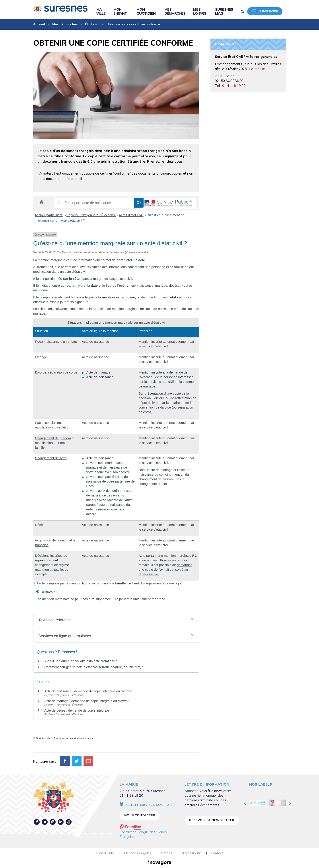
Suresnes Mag (224, 11)
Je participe (265, 11)
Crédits (167, 853)
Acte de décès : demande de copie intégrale (77, 710)
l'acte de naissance (159, 309)
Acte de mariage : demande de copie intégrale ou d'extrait (87, 701)
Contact (217, 853)
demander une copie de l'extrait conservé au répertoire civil (165, 569)
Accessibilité (192, 853)
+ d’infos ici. (257, 69)
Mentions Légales (138, 853)
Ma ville (101, 11)
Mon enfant (120, 11)
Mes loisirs (200, 11)
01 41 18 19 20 (234, 86)
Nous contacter (140, 815)
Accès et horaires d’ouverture (149, 805)
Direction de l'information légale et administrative (64, 738)
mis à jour (176, 583)
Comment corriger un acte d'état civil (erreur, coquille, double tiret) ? (94, 667)
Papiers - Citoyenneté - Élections (91, 215)
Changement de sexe (51, 458)
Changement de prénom (53, 438)
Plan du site (105, 853)
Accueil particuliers (49, 215)
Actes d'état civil (131, 215)
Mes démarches (175, 11)
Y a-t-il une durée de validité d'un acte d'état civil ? (81, 661)
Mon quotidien (146, 11)
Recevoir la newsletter (212, 820)
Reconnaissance (47, 342)
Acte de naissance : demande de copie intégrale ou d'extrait (88, 691)
